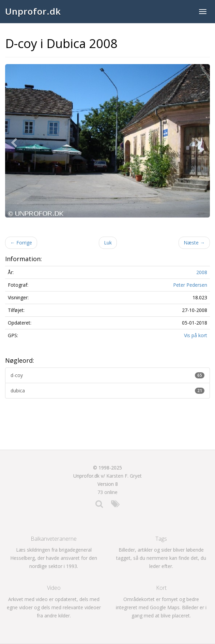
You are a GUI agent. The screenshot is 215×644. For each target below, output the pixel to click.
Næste (194, 243)
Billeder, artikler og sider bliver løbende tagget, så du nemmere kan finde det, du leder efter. (161, 558)
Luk (108, 243)
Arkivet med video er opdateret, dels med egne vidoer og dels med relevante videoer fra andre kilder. (54, 607)
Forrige (21, 243)
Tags (161, 539)
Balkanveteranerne (54, 539)
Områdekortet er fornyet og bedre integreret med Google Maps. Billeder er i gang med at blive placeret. (161, 607)
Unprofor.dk (33, 11)
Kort (161, 588)
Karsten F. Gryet (124, 476)
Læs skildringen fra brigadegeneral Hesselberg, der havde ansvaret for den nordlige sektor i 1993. (54, 558)
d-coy (107, 375)
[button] (15, 141)
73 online (107, 492)
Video (54, 588)
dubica (107, 391)
